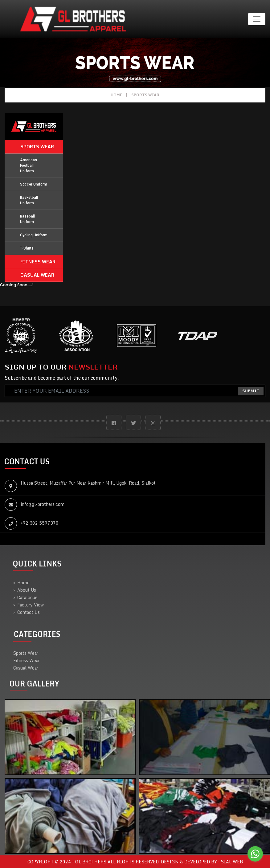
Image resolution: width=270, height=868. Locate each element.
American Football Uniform (29, 166)
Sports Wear (145, 95)
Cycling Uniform (34, 235)
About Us (25, 590)
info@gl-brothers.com (43, 504)
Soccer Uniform (34, 184)
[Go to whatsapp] (255, 854)
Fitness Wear (38, 262)
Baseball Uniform (27, 219)
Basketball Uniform (29, 200)
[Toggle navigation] (257, 19)
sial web (232, 862)
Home (116, 95)
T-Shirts (27, 248)
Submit (251, 391)
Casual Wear (37, 275)
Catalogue (25, 597)
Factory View (29, 605)
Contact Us (27, 612)
